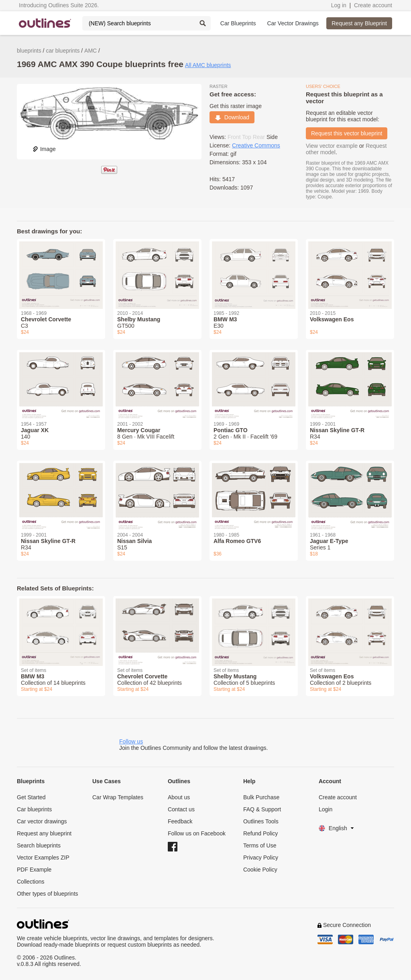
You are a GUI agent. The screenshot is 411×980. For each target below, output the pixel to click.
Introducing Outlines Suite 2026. (59, 5)
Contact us (181, 809)
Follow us (131, 741)
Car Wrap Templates (118, 797)
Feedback (180, 821)
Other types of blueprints (48, 894)
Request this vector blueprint (347, 133)
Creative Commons (256, 145)
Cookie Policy (260, 870)
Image (44, 149)
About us (179, 797)
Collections (31, 882)
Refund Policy (260, 833)
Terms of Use (260, 845)
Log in (339, 5)
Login (326, 809)
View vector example (332, 146)
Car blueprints (34, 809)
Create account (373, 5)
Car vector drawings (42, 821)
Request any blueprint (44, 833)
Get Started (31, 797)
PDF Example (34, 870)
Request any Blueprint (359, 23)
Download (232, 117)
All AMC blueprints (208, 65)
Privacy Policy (261, 857)
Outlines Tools (261, 821)
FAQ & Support (262, 809)
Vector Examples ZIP (43, 857)
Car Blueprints (238, 23)
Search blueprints (39, 845)
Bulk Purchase (261, 797)
